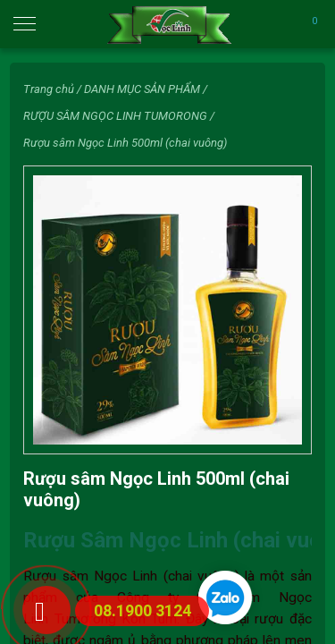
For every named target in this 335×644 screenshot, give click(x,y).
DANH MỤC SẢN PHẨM (142, 89)
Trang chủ (49, 89)
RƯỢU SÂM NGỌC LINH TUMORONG (115, 116)
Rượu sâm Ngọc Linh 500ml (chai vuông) (125, 143)
